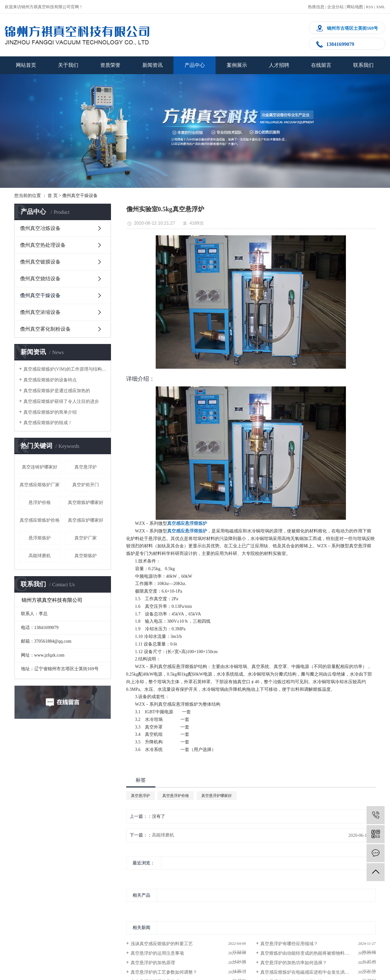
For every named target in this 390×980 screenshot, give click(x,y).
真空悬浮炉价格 (176, 796)
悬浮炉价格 (40, 503)
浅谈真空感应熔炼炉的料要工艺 (162, 944)
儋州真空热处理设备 (43, 245)
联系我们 (363, 65)
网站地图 (355, 7)
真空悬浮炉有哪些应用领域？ (289, 944)
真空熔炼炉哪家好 (86, 503)
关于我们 (68, 65)
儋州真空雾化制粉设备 (45, 329)
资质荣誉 (110, 65)
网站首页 (26, 65)
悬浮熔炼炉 (40, 538)
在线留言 (321, 65)
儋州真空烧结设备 (40, 279)
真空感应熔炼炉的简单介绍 (50, 412)
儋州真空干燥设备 (80, 196)
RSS (370, 7)
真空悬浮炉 (86, 467)
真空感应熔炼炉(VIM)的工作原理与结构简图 (65, 369)
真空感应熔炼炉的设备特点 (50, 380)
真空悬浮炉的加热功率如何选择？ (294, 963)
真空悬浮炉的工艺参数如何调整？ (164, 972)
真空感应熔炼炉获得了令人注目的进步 (61, 401)
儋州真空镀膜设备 (40, 262)
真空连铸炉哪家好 (40, 467)
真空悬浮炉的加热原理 (153, 963)
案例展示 (237, 65)
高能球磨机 (40, 556)
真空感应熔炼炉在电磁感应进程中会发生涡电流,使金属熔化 (318, 972)
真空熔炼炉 (86, 556)
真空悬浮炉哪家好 (217, 796)
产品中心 (195, 65)
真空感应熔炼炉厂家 (40, 485)
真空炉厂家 (86, 538)
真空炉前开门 (86, 485)
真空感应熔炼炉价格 (40, 520)
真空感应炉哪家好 (86, 520)
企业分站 (335, 7)
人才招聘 (279, 65)
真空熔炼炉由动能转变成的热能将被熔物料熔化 (307, 953)
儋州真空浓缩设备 (40, 312)
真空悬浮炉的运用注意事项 (157, 953)
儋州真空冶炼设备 (40, 228)
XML (381, 7)
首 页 (53, 196)
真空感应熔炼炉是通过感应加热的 (57, 391)
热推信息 (316, 7)
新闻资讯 (153, 65)
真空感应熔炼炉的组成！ (48, 423)
